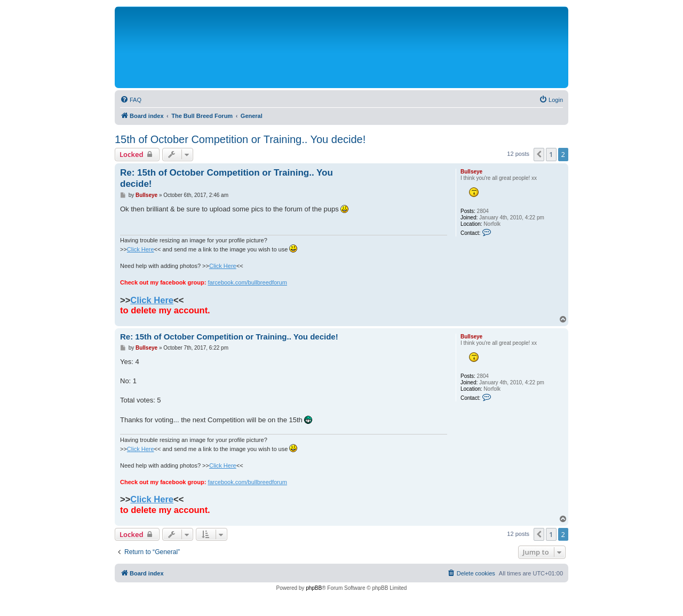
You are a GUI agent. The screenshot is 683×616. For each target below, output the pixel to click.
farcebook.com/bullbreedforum (247, 282)
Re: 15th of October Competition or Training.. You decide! (227, 178)
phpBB (314, 588)
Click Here (141, 249)
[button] (539, 154)
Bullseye (471, 172)
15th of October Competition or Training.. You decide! (240, 139)
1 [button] (551, 154)
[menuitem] (131, 100)
